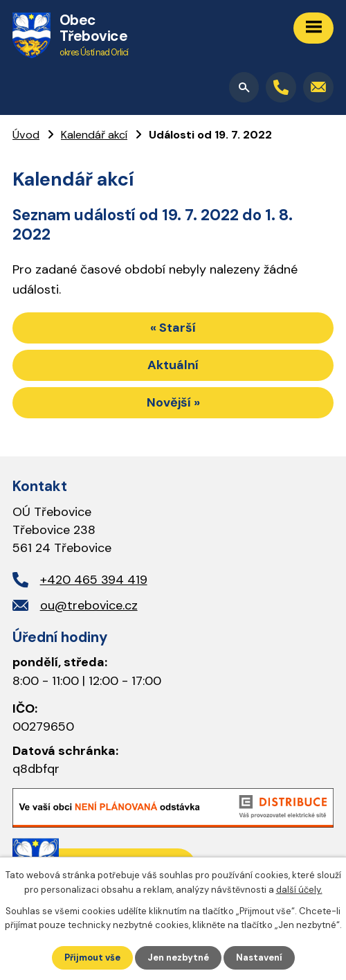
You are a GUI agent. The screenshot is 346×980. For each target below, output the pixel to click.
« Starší (173, 328)
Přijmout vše (92, 957)
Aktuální (173, 365)
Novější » (173, 402)
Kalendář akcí (94, 135)
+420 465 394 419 (94, 580)
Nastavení (259, 957)
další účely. (299, 890)
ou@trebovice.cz (89, 605)
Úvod (26, 135)
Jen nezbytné (178, 957)
